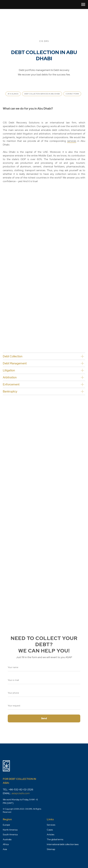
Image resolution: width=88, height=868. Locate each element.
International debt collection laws (63, 844)
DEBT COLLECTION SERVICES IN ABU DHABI (42, 94)
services (72, 141)
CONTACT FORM (72, 94)
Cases (50, 830)
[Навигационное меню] (83, 4)
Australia (7, 839)
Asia (5, 849)
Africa (6, 844)
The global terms (55, 839)
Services (51, 825)
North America (10, 830)
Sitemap (51, 849)
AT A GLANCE (13, 94)
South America (10, 835)
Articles (51, 835)
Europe (6, 825)
